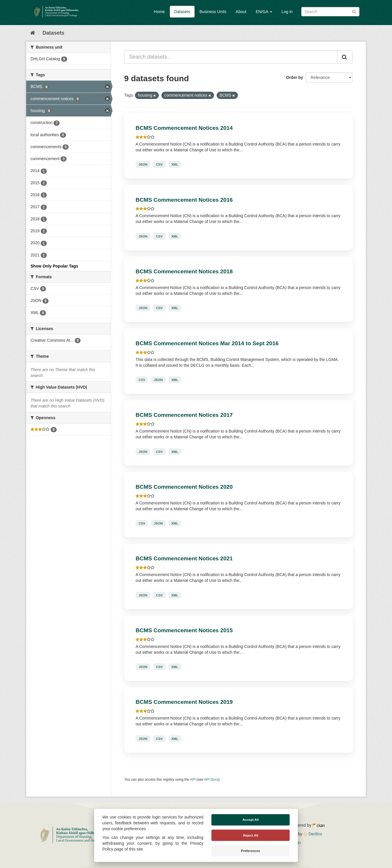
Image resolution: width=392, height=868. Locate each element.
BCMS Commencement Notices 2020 (184, 487)
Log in (287, 12)
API (193, 780)
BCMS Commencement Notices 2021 (184, 558)
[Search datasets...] (231, 57)
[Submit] (354, 11)
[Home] (33, 33)
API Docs (211, 780)
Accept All (251, 820)
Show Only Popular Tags (54, 266)
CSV (159, 164)
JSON (143, 164)
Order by (295, 77)
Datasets (182, 12)
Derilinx (313, 834)
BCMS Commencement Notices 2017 (184, 415)
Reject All (251, 835)
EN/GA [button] (264, 12)
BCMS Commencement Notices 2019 (184, 702)
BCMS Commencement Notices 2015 (184, 630)
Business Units (213, 12)
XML (175, 164)
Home (159, 12)
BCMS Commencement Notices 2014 (184, 128)
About (241, 12)
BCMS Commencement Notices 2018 (184, 271)
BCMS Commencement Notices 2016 (184, 200)
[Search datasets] (330, 12)
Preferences (251, 851)
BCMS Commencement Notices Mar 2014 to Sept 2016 (207, 343)
